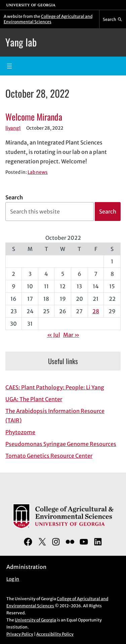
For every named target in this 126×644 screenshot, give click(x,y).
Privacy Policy (20, 634)
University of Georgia (35, 620)
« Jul (54, 335)
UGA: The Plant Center (34, 399)
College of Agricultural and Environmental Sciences (48, 19)
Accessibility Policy (55, 634)
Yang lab (21, 42)
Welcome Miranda (34, 117)
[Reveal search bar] (113, 19)
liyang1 (13, 128)
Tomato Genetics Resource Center (49, 456)
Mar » (71, 335)
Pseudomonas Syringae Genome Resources (61, 444)
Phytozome (20, 432)
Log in (13, 579)
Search (14, 197)
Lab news (38, 172)
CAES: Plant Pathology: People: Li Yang (55, 387)
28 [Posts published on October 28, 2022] (96, 311)
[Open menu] (9, 66)
